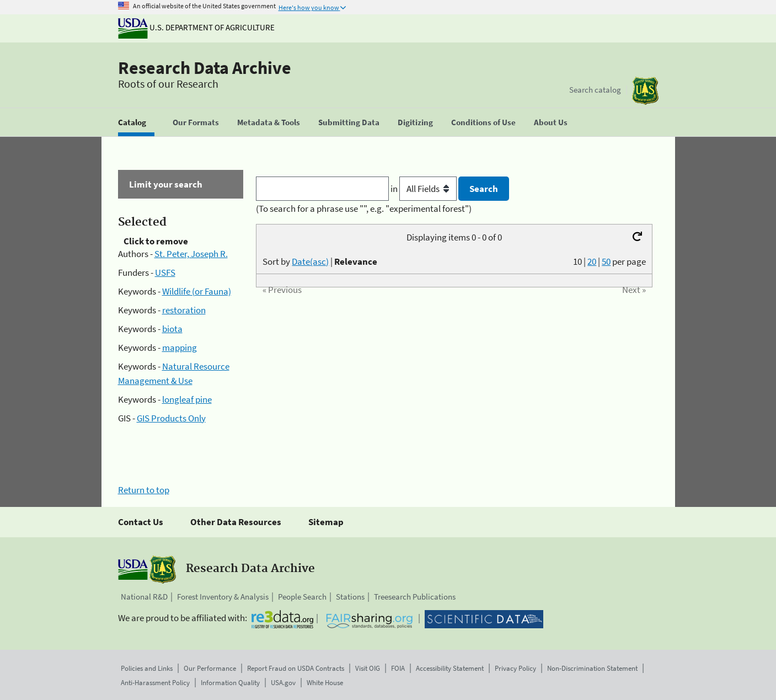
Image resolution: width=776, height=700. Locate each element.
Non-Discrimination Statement (592, 668)
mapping (180, 348)
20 (592, 261)
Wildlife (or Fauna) (197, 291)
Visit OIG (368, 668)
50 (606, 261)
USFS (165, 272)
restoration (184, 310)
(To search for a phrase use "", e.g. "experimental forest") (364, 209)
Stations (350, 597)
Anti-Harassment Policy (155, 683)
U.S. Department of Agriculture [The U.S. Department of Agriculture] (196, 27)
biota (172, 329)
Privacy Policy (515, 668)
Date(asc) (310, 261)
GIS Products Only (171, 418)
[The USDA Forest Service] (645, 91)
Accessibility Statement (450, 668)
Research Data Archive (205, 68)
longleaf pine (187, 399)
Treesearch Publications (415, 597)
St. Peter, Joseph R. (191, 254)
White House (325, 683)
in (424, 189)
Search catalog (595, 90)
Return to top (144, 490)
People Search (302, 597)
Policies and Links (147, 668)
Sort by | (320, 261)
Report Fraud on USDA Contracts (296, 668)
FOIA (398, 668)
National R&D (144, 597)
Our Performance (210, 668)
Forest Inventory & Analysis (223, 597)
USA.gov (283, 683)
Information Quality (230, 683)
